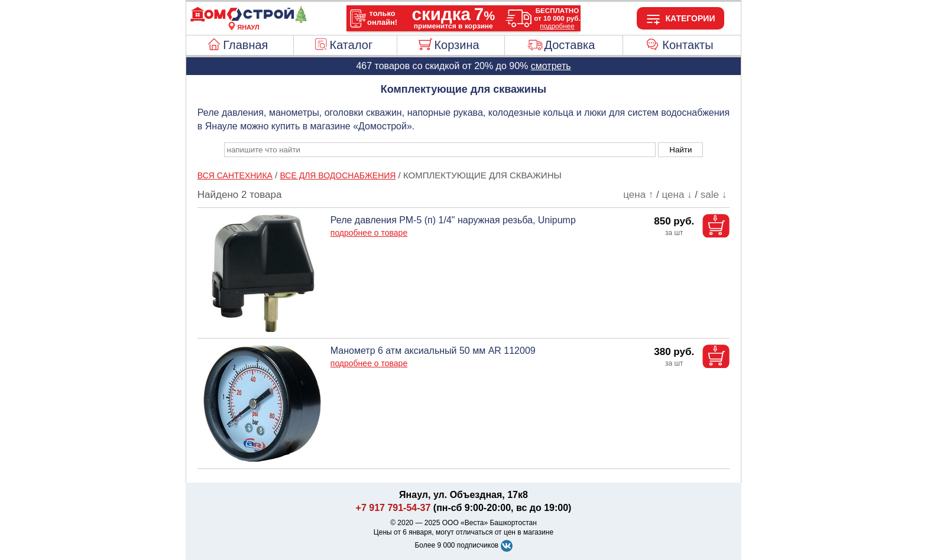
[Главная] (248, 20)
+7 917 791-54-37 (393, 508)
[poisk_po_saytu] (440, 150)
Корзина (456, 45)
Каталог (351, 45)
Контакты (688, 45)
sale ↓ (714, 195)
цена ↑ (638, 195)
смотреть (551, 66)
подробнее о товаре (369, 233)
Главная (245, 45)
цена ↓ (677, 195)
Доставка (569, 45)
